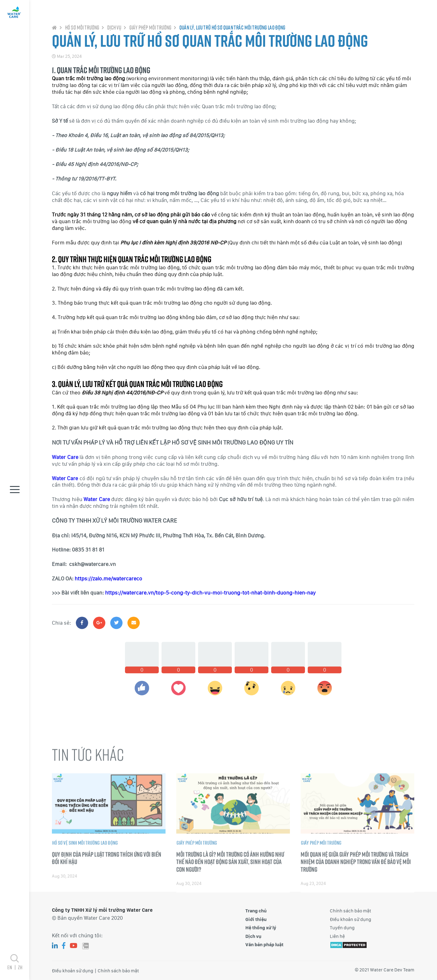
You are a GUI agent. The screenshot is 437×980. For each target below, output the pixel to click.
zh (20, 967)
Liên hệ (337, 936)
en (12, 967)
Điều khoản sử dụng (351, 919)
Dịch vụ (114, 34)
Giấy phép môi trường (150, 34)
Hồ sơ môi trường (82, 34)
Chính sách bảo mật (351, 911)
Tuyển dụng (342, 928)
